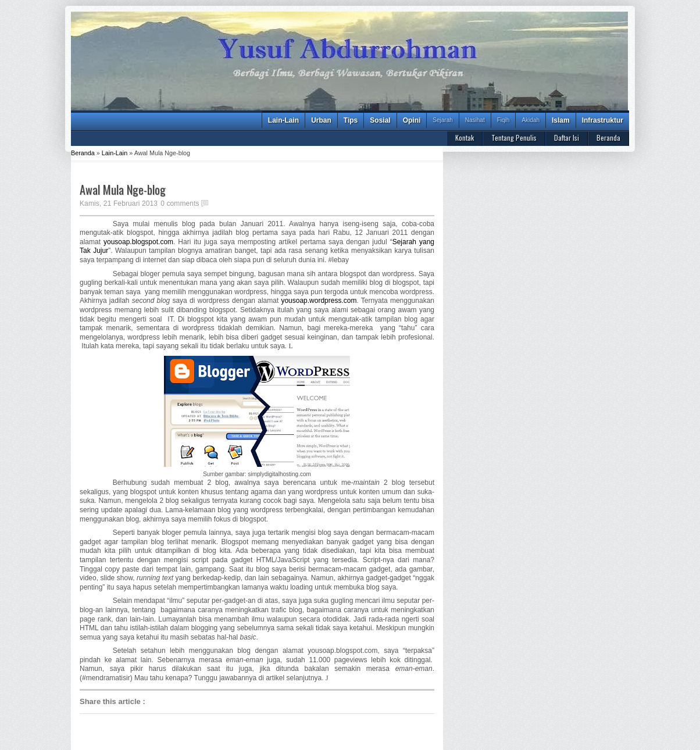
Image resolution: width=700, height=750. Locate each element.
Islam (561, 120)
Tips (351, 120)
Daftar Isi (567, 137)
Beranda (608, 137)
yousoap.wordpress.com (319, 301)
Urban (321, 120)
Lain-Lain (283, 120)
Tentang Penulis (514, 137)
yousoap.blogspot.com (138, 242)
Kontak (465, 137)
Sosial (380, 120)
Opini (412, 120)
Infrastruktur (603, 120)
